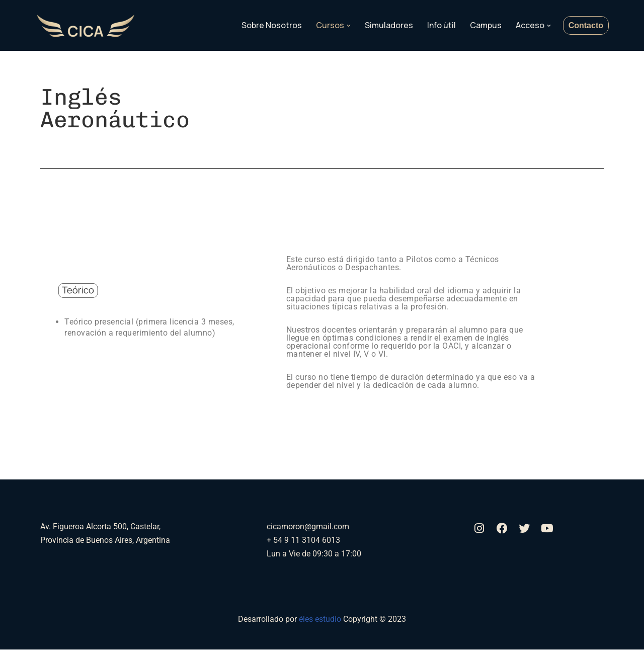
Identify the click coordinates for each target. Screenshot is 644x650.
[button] (349, 26)
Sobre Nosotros (272, 25)
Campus (486, 25)
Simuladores (389, 25)
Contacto (586, 25)
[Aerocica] (86, 26)
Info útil (441, 25)
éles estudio (321, 620)
